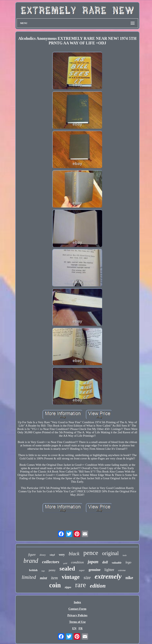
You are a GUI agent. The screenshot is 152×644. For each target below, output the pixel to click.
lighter (109, 570)
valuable (117, 563)
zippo (68, 587)
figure (32, 555)
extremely (108, 576)
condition (77, 562)
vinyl (52, 555)
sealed (67, 568)
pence (91, 553)
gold (65, 563)
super (82, 570)
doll (105, 562)
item (54, 578)
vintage (71, 577)
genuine (95, 570)
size (87, 577)
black (74, 554)
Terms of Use (77, 622)
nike (129, 578)
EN (74, 628)
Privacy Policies (77, 615)
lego (128, 562)
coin (55, 585)
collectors (51, 562)
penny (52, 570)
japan (93, 562)
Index (77, 602)
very (62, 555)
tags (43, 571)
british (33, 570)
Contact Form (77, 609)
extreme (122, 570)
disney (43, 555)
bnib (125, 555)
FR (81, 628)
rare (81, 585)
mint (44, 578)
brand (31, 561)
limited (29, 577)
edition (98, 586)
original (110, 553)
